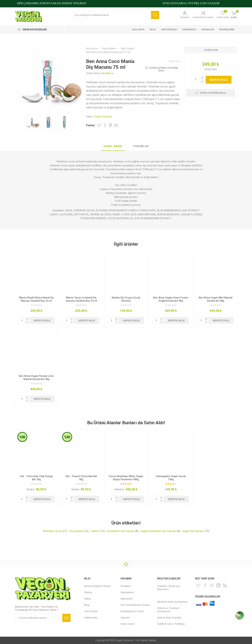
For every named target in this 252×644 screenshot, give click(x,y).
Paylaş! (90, 125)
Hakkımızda (91, 618)
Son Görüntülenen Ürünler (135, 605)
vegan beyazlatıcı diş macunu (158, 531)
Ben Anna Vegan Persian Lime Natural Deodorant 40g (36, 378)
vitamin (95, 531)
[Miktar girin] (197, 80)
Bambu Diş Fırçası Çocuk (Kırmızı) (126, 299)
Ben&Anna (107, 73)
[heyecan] (198, 585)
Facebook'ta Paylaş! (105, 125)
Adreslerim (127, 599)
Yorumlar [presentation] (141, 146)
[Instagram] (218, 585)
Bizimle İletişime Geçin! (97, 586)
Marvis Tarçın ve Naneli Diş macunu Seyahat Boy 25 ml (81, 299)
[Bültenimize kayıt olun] (39, 618)
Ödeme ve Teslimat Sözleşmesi (168, 610)
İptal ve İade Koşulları (169, 618)
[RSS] (225, 585)
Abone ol (66, 618)
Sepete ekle (218, 80)
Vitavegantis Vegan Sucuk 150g (171, 478)
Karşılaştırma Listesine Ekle (164, 69)
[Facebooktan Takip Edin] (205, 585)
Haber (88, 599)
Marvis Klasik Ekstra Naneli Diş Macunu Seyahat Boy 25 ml (36, 299)
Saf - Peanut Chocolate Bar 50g (81, 478)
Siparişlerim (127, 592)
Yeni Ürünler (91, 611)
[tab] (113, 146)
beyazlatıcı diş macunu (121, 531)
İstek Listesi (127, 624)
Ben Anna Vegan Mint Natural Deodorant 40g (216, 299)
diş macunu (76, 531)
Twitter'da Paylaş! (99, 125)
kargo (208, 69)
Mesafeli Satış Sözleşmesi (172, 602)
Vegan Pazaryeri (103, 117)
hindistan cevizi (52, 531)
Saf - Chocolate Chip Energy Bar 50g (36, 478)
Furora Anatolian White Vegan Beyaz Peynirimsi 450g (126, 478)
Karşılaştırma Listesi (203, 17)
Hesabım (185, 17)
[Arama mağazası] (111, 15)
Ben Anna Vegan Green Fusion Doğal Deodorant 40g (171, 299)
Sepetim (125, 618)
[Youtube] (212, 585)
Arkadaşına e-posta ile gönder (116, 125)
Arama (155, 15)
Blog (87, 605)
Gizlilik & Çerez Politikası (171, 624)
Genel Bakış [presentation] (113, 146)
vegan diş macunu (193, 531)
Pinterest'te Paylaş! (111, 125)
